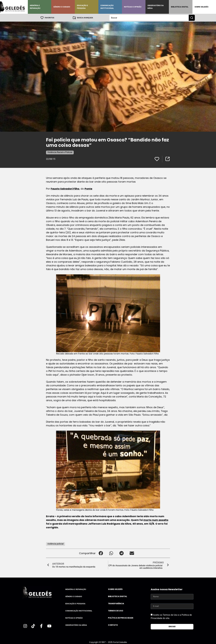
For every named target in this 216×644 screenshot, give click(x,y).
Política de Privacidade (121, 618)
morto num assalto (156, 520)
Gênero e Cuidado (62, 7)
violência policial (56, 544)
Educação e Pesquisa (82, 7)
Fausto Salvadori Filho (65, 189)
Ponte (88, 189)
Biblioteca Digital (180, 7)
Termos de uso (116, 611)
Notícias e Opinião (133, 7)
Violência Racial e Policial (60, 152)
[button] (101, 553)
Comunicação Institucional (107, 7)
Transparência (116, 603)
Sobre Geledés (201, 7)
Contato (113, 625)
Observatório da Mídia (156, 7)
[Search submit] (192, 18)
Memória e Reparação (35, 7)
